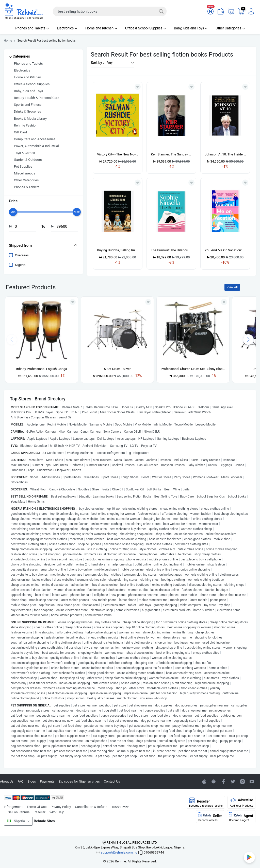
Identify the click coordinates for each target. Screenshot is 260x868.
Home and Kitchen (101, 28)
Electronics (67, 28)
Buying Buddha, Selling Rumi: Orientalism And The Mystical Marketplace (118, 250)
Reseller (40, 812)
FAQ (20, 781)
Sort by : (97, 63)
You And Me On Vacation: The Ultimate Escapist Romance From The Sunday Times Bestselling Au (225, 250)
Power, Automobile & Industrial (36, 146)
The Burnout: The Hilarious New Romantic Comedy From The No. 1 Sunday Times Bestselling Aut (171, 250)
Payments (47, 781)
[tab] (43, 245)
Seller (210, 817)
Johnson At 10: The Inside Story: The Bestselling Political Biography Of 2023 (225, 154)
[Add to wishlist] (73, 302)
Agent (241, 817)
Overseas (22, 255)
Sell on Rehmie (19, 812)
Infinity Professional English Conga (42, 369)
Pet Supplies (23, 166)
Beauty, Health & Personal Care (37, 98)
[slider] (13, 212)
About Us (7, 781)
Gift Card (20, 132)
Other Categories (230, 28)
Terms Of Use (37, 807)
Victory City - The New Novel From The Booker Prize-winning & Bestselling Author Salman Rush (118, 154)
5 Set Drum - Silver (117, 369)
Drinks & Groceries (28, 111)
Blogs (32, 781)
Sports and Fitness (28, 105)
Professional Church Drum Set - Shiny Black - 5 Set (193, 369)
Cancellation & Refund (91, 807)
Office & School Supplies (145, 28)
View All (232, 287)
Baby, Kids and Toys (191, 28)
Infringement (13, 807)
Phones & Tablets (27, 187)
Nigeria (20, 265)
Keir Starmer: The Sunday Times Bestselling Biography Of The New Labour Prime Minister (171, 154)
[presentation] (248, 340)
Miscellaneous (25, 173)
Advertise (241, 802)
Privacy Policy (61, 807)
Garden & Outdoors (28, 160)
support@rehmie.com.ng (119, 852)
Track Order (120, 807)
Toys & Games (25, 153)
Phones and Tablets (32, 28)
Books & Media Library (30, 119)
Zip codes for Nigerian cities (79, 781)
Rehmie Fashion (26, 125)
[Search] (110, 11)
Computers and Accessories (35, 139)
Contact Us (112, 781)
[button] (119, 63)
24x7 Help (57, 812)
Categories (21, 56)
